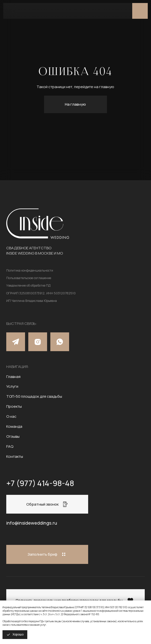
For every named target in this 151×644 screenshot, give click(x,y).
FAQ (10, 446)
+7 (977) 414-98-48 (40, 483)
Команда (14, 426)
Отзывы (13, 436)
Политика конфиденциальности (30, 270)
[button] (47, 504)
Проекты (14, 406)
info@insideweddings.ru (32, 523)
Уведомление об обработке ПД (28, 285)
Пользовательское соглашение (29, 278)
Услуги (12, 386)
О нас (11, 416)
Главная (13, 377)
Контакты (15, 456)
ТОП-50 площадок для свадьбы (34, 396)
